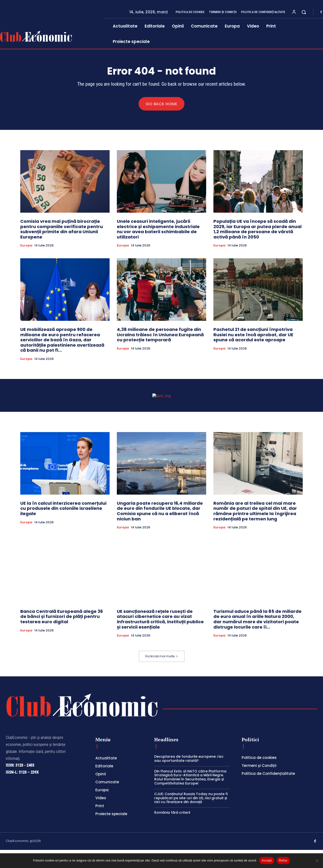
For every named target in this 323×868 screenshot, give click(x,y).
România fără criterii (172, 831)
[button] (304, 12)
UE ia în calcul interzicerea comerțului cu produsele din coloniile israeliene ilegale (63, 526)
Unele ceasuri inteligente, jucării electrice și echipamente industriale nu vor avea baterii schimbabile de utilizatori (158, 229)
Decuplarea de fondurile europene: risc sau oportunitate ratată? (189, 777)
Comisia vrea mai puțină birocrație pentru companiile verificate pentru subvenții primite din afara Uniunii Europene (62, 229)
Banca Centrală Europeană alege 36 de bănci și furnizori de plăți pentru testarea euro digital (62, 635)
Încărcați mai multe (162, 674)
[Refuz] (317, 861)
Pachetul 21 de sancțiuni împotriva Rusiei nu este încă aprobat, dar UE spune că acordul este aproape (253, 335)
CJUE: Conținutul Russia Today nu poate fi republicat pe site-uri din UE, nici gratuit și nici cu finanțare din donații (191, 816)
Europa (26, 246)
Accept (267, 860)
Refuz (283, 860)
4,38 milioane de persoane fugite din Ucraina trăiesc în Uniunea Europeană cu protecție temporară (160, 335)
